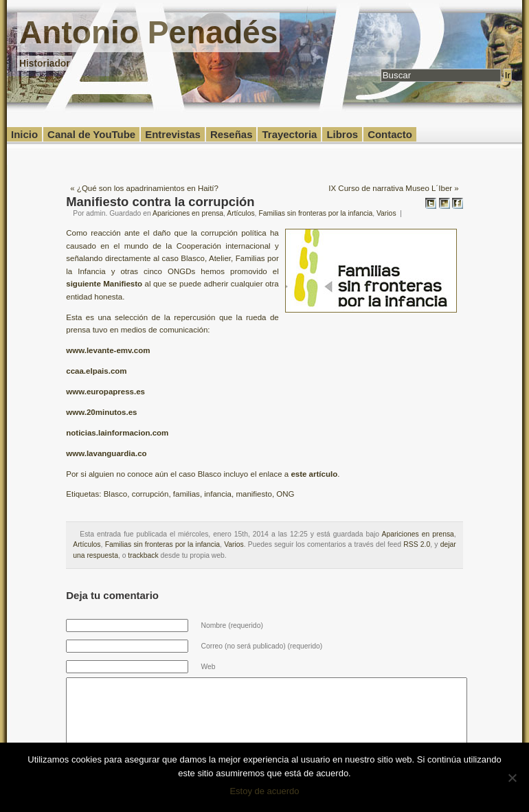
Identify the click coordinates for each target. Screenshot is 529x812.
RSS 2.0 (417, 544)
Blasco (116, 494)
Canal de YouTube (91, 134)
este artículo (314, 474)
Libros (342, 134)
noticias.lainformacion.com (117, 433)
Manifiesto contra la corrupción (160, 202)
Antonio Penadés (148, 32)
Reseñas (232, 134)
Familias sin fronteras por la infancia (315, 213)
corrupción (150, 494)
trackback (143, 555)
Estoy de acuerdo (264, 791)
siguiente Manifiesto (104, 284)
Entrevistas (173, 134)
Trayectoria (289, 134)
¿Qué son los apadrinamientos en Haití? (148, 188)
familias (187, 494)
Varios (386, 213)
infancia (218, 494)
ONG (285, 494)
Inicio (24, 134)
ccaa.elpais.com (96, 371)
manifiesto (254, 494)
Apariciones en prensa (188, 213)
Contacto (390, 134)
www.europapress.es (105, 392)
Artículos (240, 213)
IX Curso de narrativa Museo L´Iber (390, 188)
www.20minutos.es (101, 412)
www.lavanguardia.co (106, 453)
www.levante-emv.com (108, 350)
